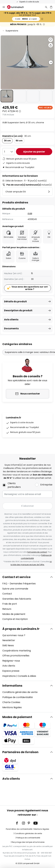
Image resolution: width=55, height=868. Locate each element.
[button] (7, 96)
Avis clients (11, 320)
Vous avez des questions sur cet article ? (30, 288)
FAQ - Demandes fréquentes (19, 584)
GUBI (30, 214)
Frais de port (10, 604)
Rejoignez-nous (11, 661)
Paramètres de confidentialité (19, 829)
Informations (12, 686)
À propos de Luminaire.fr (21, 629)
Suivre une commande (15, 589)
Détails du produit (15, 301)
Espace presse (11, 671)
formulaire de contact (37, 552)
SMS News (8, 645)
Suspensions (12, 31)
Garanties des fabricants (17, 599)
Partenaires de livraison (20, 752)
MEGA (26, 19)
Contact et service (16, 577)
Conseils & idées (27, 676)
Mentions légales (12, 707)
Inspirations (9, 676)
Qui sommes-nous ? (14, 635)
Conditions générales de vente (20, 692)
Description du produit (18, 310)
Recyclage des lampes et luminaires (28, 842)
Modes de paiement (14, 614)
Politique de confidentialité (18, 697)
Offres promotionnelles (16, 656)
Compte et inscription (15, 619)
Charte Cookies (11, 702)
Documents (11, 328)
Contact (7, 594)
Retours (7, 609)
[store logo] (17, 7)
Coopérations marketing (17, 651)
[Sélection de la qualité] (9, 152)
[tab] (27, 598)
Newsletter (9, 640)
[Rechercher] (46, 7)
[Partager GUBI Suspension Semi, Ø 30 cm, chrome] (51, 45)
